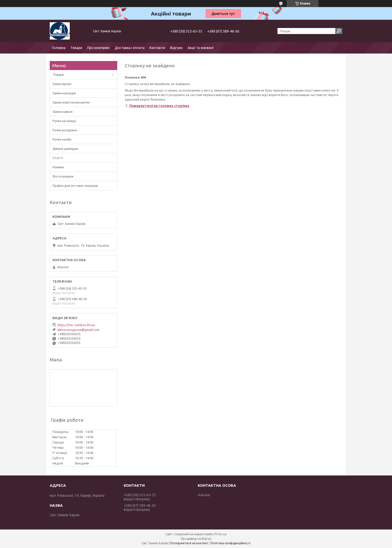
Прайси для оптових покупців (75, 186)
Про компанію (98, 48)
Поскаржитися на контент (189, 543)
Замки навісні (62, 112)
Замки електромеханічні (71, 102)
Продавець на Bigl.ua (196, 539)
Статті (58, 158)
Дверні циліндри (65, 149)
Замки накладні (64, 93)
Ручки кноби (62, 139)
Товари (76, 48)
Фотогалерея (63, 176)
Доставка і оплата (130, 48)
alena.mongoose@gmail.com (78, 330)
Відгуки (176, 48)
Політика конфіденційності (231, 543)
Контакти (157, 48)
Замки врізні (62, 84)
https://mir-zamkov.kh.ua (76, 325)
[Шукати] (339, 31)
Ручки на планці (64, 121)
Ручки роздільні (65, 130)
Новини (58, 167)
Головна (59, 48)
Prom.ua (220, 534)
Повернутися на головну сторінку (159, 106)
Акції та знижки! (200, 48)
